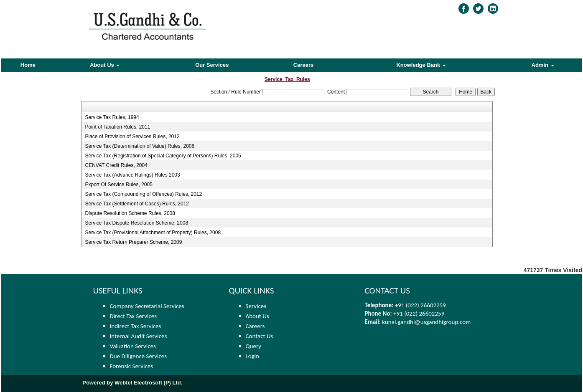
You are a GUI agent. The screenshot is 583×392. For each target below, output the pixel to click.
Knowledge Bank (421, 65)
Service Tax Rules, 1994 (112, 117)
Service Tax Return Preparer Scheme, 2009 (133, 242)
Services (256, 306)
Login (253, 356)
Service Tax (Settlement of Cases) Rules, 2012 (137, 204)
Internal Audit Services (139, 336)
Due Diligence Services (139, 356)
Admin (543, 65)
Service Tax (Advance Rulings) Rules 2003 (132, 175)
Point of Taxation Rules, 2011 (117, 127)
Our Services (212, 65)
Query (254, 346)
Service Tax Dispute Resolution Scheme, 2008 (136, 223)
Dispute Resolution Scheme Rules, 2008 (130, 213)
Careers (303, 65)
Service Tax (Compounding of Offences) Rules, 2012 (143, 194)
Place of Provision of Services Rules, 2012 (132, 137)
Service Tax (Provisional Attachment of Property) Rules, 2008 (153, 233)
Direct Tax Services (134, 316)
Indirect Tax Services (136, 326)
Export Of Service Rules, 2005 (118, 185)
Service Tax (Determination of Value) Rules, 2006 (140, 146)
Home (28, 65)
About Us (105, 65)
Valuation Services (133, 346)
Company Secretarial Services (147, 306)
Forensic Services (132, 366)
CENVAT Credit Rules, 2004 (116, 165)
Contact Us (260, 336)
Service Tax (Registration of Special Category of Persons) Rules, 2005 (163, 156)
